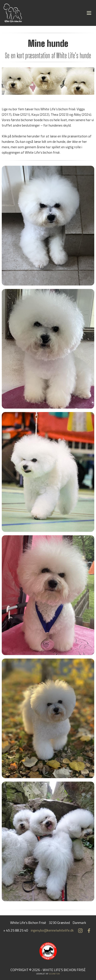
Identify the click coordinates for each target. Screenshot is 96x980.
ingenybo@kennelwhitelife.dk (52, 930)
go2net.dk (54, 974)
